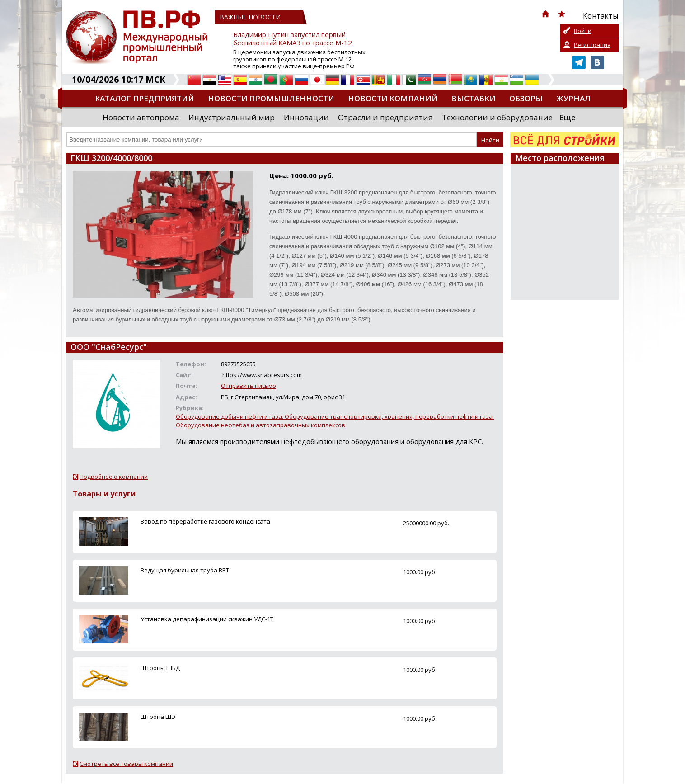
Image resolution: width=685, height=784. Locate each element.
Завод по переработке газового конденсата (205, 521)
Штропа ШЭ (158, 717)
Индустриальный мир (232, 117)
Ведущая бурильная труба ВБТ (185, 570)
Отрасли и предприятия (385, 117)
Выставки (474, 98)
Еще (568, 117)
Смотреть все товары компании (126, 764)
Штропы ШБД (160, 668)
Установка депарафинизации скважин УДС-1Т (207, 619)
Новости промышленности (271, 98)
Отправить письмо (249, 386)
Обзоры (526, 98)
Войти (583, 31)
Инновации (306, 117)
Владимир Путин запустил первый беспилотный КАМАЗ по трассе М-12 (293, 39)
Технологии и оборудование (497, 117)
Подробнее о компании (114, 477)
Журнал (573, 98)
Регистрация (592, 45)
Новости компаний (393, 98)
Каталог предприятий (145, 98)
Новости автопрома (141, 117)
